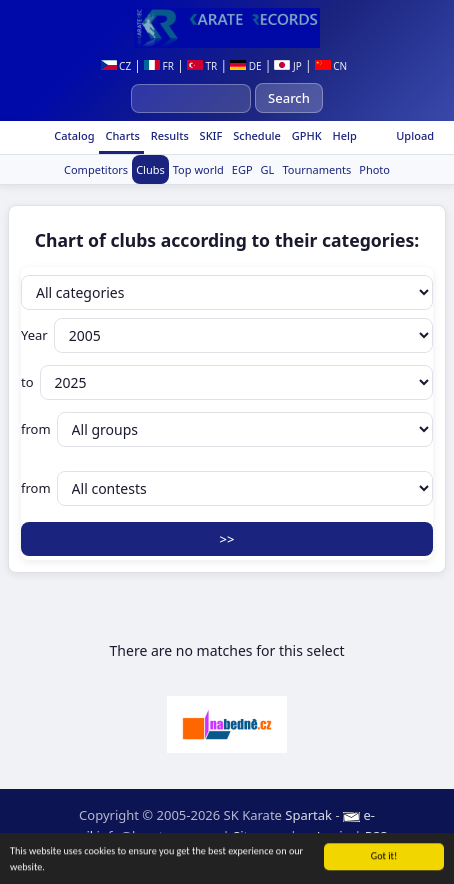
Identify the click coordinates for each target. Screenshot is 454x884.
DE (245, 66)
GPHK (305, 135)
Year (227, 335)
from (227, 429)
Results (168, 135)
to (227, 382)
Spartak (308, 815)
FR (159, 66)
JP (287, 66)
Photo (374, 169)
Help (343, 135)
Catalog (72, 135)
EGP (242, 169)
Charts (121, 135)
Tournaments (316, 169)
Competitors (96, 169)
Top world (198, 169)
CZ (116, 66)
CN (331, 66)
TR (202, 66)
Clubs (150, 169)
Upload (415, 135)
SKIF (210, 135)
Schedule (255, 135)
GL (268, 169)
